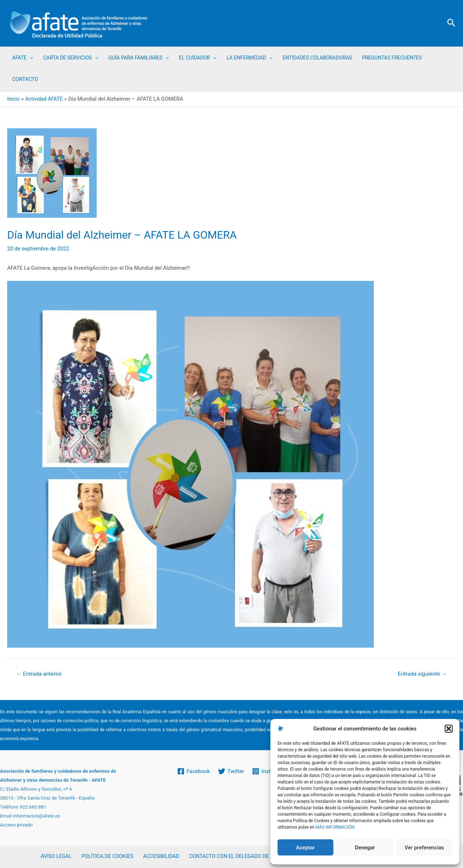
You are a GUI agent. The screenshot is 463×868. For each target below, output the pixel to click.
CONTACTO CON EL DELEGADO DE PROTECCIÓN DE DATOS (254, 857)
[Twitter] (231, 771)
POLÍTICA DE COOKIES (106, 857)
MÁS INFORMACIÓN (335, 827)
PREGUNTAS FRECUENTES (392, 58)
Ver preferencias (424, 848)
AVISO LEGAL (58, 857)
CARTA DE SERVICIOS (71, 58)
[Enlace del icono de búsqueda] (452, 23)
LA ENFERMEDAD (250, 58)
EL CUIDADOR (198, 58)
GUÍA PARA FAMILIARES (139, 58)
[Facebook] (193, 771)
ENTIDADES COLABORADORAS (317, 58)
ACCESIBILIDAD (158, 857)
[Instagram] (269, 771)
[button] (449, 729)
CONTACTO (25, 79)
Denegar (365, 848)
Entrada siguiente (421, 674)
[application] (30, 58)
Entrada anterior (40, 674)
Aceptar (306, 848)
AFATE (23, 58)
